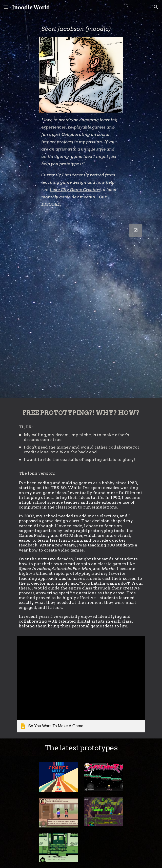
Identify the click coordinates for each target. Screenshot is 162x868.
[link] (81, 684)
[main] (81, 29)
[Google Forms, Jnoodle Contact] (81, 308)
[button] (6, 7)
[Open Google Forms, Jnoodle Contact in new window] (136, 230)
